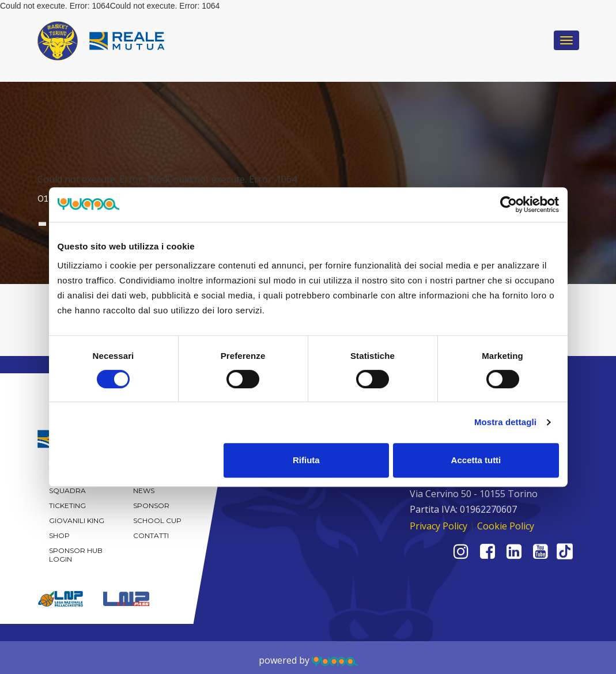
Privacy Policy (439, 526)
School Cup (157, 520)
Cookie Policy (506, 526)
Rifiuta (306, 460)
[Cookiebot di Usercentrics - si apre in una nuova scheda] (509, 205)
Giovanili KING (77, 520)
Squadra (67, 491)
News (144, 491)
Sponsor (151, 505)
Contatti (151, 535)
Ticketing (67, 505)
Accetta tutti (476, 460)
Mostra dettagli (505, 422)
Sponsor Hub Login (76, 555)
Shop (59, 535)
